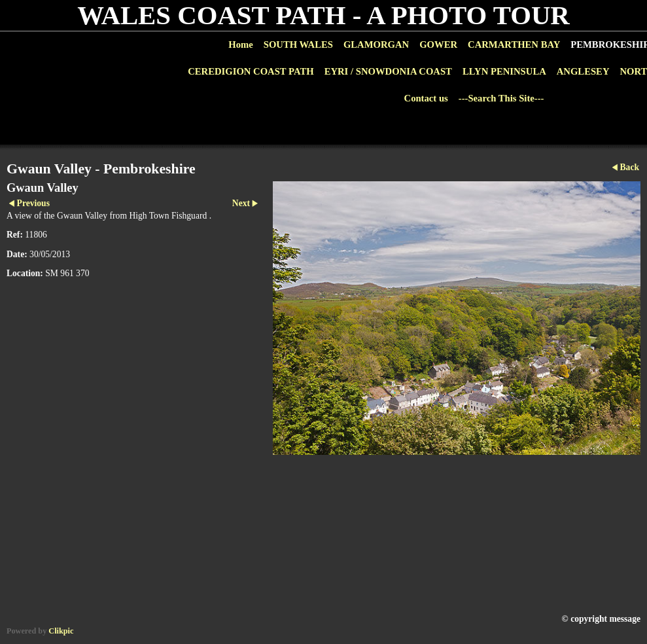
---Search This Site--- (501, 98)
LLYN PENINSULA (504, 71)
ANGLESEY (583, 71)
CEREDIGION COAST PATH (251, 71)
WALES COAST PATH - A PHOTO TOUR (323, 15)
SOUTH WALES (298, 45)
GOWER (438, 45)
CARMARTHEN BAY (514, 45)
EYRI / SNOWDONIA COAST (388, 71)
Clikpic (61, 631)
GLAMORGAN (376, 45)
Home (240, 45)
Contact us (426, 98)
